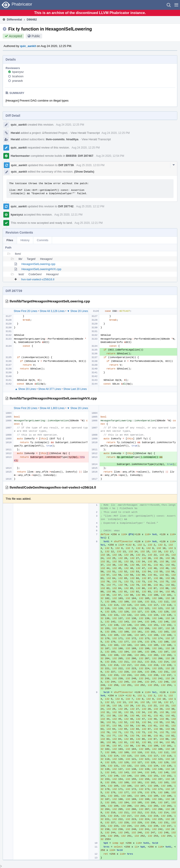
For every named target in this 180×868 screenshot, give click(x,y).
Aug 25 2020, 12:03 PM (90, 165)
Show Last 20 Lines (75, 389)
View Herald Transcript (85, 133)
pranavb (18, 81)
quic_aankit (28, 46)
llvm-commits (55, 139)
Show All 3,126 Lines (52, 311)
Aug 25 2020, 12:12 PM (90, 206)
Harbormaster (20, 156)
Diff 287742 (66, 206)
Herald (15, 133)
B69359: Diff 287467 (80, 156)
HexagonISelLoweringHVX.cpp (41, 269)
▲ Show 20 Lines (25, 389)
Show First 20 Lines (25, 311)
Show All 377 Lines (50, 389)
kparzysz (18, 72)
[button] (176, 5)
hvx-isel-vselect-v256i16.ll (38, 279)
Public (36, 36)
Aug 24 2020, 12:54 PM (110, 156)
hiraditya (72, 139)
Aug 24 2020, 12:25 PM (70, 125)
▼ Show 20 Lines (77, 311)
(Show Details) (84, 172)
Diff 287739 (66, 165)
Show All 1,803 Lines (52, 408)
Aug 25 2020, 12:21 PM (68, 215)
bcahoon (18, 76)
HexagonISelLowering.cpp (38, 264)
